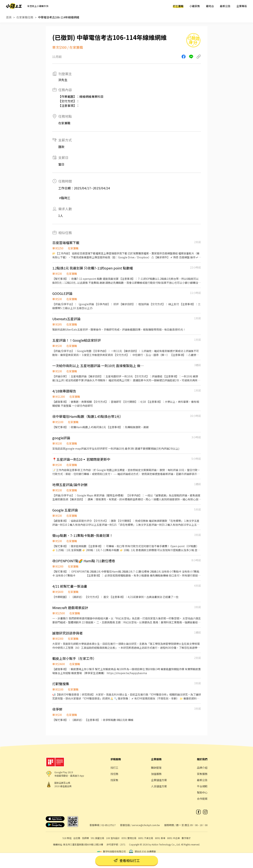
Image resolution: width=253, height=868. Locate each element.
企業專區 (242, 6)
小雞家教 (195, 6)
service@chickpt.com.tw (146, 825)
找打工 (114, 768)
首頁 (9, 17)
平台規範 (202, 786)
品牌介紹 (202, 768)
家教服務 (202, 774)
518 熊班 (67, 838)
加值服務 (156, 774)
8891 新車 (160, 838)
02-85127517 (108, 825)
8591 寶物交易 (129, 838)
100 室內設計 (113, 838)
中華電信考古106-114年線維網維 (59, 17)
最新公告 (225, 6)
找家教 (114, 780)
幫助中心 (202, 792)
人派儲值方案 (159, 786)
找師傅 (85, 838)
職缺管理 (156, 768)
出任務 (77, 838)
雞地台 (210, 6)
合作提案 (202, 799)
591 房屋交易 (97, 838)
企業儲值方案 (159, 780)
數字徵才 (186, 838)
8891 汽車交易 (146, 838)
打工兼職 (178, 6)
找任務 (114, 774)
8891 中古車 (174, 838)
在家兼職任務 (25, 17)
